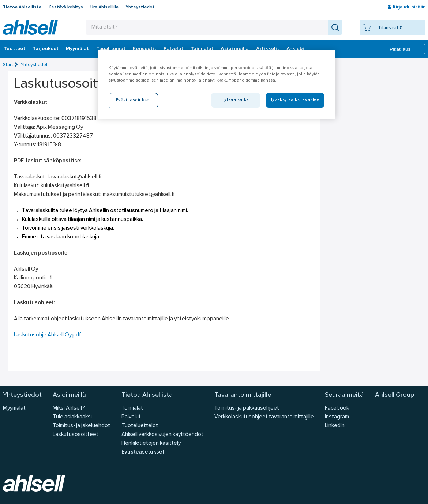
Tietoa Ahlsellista (22, 7)
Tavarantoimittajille (243, 395)
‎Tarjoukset (46, 49)
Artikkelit (268, 49)
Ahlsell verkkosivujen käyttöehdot (162, 435)
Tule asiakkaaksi (72, 417)
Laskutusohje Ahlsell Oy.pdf (48, 335)
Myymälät (77, 49)
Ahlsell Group (395, 395)
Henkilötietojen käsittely (151, 443)
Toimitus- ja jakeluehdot (81, 426)
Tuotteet (14, 49)
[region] (217, 84)
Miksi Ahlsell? (69, 408)
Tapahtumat (111, 49)
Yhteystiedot (140, 7)
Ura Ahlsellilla (104, 7)
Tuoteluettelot (140, 426)
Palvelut (173, 49)
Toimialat (202, 49)
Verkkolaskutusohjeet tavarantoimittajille (264, 417)
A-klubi (295, 49)
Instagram (337, 417)
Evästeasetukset (143, 452)
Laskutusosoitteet (76, 435)
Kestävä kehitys (66, 7)
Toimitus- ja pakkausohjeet (247, 408)
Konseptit (144, 49)
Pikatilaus (404, 49)
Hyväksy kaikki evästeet (295, 100)
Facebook (337, 408)
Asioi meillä (235, 49)
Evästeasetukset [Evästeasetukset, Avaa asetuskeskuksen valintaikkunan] (134, 100)
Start (8, 65)
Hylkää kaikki (236, 100)
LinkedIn (335, 426)
